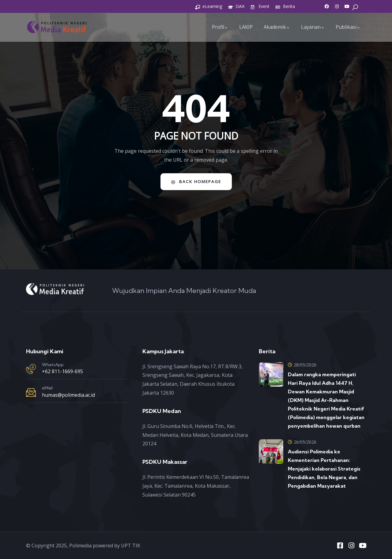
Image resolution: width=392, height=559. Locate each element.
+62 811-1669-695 (62, 371)
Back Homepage (196, 182)
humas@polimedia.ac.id (68, 395)
